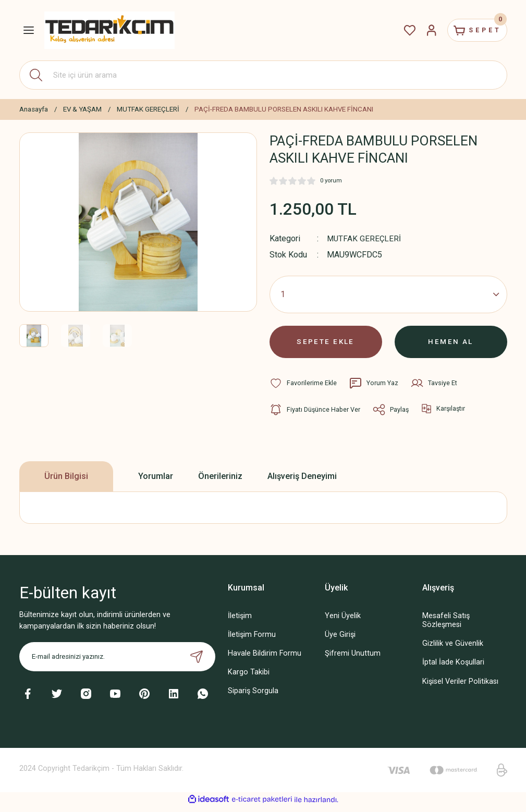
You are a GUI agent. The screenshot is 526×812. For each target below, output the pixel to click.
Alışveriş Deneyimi (302, 481)
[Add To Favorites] (303, 388)
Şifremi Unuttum (353, 658)
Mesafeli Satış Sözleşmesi (446, 625)
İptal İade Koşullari (453, 667)
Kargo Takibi (249, 677)
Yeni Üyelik (343, 620)
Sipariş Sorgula (253, 696)
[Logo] (109, 30)
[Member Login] (422, 30)
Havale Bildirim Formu (265, 658)
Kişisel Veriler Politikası (460, 686)
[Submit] (197, 661)
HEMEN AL (451, 344)
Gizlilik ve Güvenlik (453, 649)
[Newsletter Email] (117, 661)
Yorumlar (156, 481)
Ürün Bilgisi (66, 481)
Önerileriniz (220, 481)
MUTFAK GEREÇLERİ (365, 238)
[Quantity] (388, 294)
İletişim (240, 620)
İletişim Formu (252, 639)
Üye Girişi (340, 639)
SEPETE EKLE (326, 344)
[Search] (263, 75)
